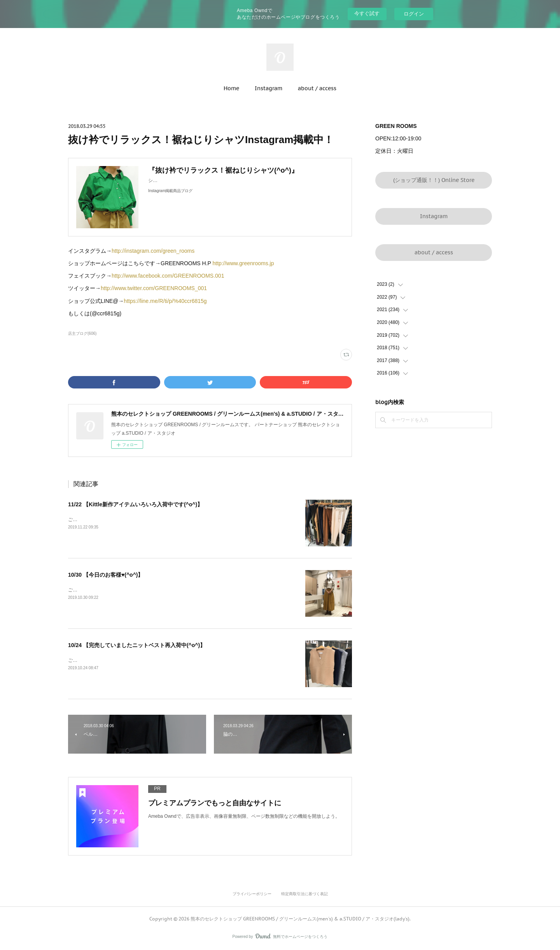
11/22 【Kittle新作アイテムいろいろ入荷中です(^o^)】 (135, 504)
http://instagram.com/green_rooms (153, 251)
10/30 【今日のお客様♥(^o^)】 (106, 575)
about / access (317, 88)
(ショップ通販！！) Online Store (434, 180)
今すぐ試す (367, 13)
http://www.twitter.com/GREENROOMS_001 (154, 288)
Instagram (269, 88)
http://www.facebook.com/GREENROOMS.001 (168, 276)
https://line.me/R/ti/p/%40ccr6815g (165, 301)
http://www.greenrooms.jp (243, 263)
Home (231, 88)
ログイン (414, 14)
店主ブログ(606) (82, 333)
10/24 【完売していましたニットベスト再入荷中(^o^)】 (137, 645)
